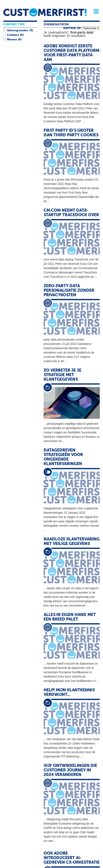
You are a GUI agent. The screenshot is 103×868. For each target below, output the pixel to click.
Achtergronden (18, 30)
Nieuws (12, 40)
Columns (13, 35)
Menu (95, 11)
